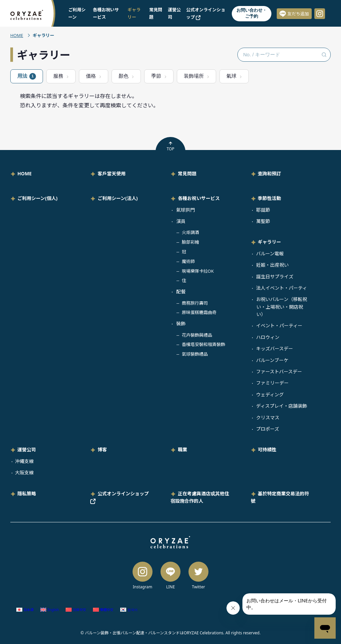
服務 (58, 76)
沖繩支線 (24, 461)
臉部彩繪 (190, 242)
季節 (156, 76)
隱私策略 (27, 493)
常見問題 (187, 173)
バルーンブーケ (272, 360)
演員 (181, 221)
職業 (182, 449)
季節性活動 (269, 198)
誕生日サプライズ (275, 276)
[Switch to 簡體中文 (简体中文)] (76, 610)
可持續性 (267, 449)
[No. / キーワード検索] (284, 55)
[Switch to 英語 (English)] (50, 610)
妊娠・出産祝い (272, 265)
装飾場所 (194, 76)
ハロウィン (268, 337)
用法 (27, 76)
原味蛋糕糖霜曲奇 (199, 312)
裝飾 (181, 323)
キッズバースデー (275, 348)
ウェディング (270, 394)
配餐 (181, 291)
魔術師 (188, 261)
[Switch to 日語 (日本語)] (25, 610)
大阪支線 (24, 472)
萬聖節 (263, 221)
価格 (91, 76)
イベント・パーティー (279, 325)
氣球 (231, 76)
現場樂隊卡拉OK (198, 271)
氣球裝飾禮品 (195, 354)
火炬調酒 (190, 232)
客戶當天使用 (112, 173)
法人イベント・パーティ (282, 288)
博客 (102, 449)
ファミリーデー (272, 383)
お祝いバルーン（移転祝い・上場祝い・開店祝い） (282, 307)
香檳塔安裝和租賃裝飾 (203, 344)
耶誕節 (263, 210)
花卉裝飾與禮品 (197, 335)
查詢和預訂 (269, 173)
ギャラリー (269, 242)
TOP (170, 146)
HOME (17, 35)
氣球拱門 (185, 210)
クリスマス (268, 417)
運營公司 (27, 449)
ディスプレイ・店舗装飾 (282, 406)
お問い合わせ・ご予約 (252, 13)
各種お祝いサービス (199, 198)
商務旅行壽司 (195, 303)
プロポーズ (268, 429)
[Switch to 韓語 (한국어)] (129, 610)
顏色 (124, 76)
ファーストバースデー (279, 371)
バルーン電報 (270, 253)
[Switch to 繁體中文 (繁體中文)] (103, 610)
